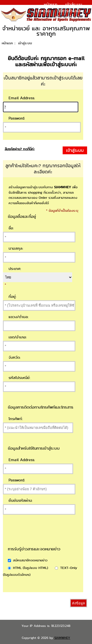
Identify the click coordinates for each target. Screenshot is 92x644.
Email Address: (22, 98)
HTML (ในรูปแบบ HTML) (31, 567)
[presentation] (55, 536)
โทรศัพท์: (16, 419)
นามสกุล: (16, 248)
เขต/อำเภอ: (18, 337)
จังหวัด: (15, 357)
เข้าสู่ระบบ (74, 4)
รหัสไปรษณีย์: (19, 378)
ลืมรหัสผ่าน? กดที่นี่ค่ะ (20, 149)
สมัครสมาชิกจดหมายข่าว (30, 560)
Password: (17, 118)
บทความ (43, 11)
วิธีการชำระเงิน (70, 11)
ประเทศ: (15, 269)
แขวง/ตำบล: (19, 317)
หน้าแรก (51, 4)
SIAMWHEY (62, 638)
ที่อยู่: (12, 296)
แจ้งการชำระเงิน (69, 17)
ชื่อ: (11, 228)
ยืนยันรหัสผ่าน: (21, 500)
